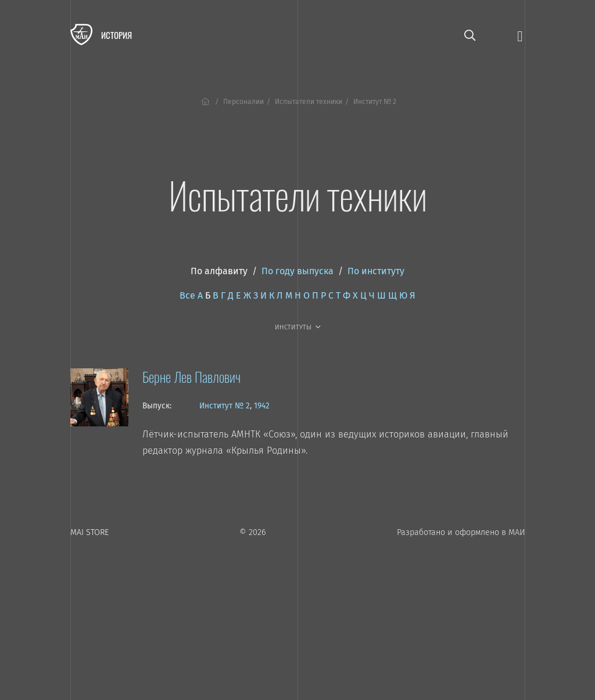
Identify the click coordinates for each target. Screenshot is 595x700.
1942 (262, 406)
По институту (376, 271)
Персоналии (243, 102)
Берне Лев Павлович (191, 376)
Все (187, 295)
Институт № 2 (225, 406)
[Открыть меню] (520, 35)
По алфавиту (219, 271)
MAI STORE (89, 532)
